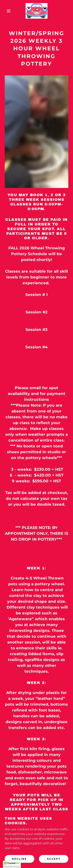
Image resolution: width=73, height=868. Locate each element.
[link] (36, 11)
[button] (6, 11)
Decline (19, 859)
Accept (54, 859)
